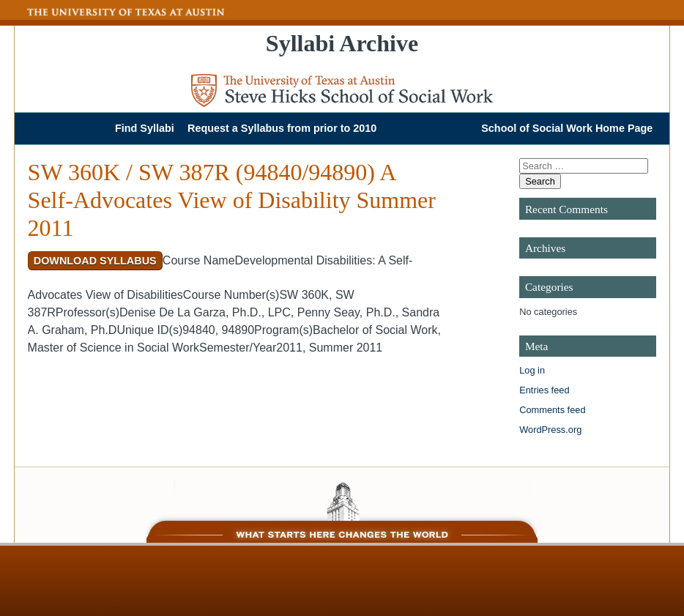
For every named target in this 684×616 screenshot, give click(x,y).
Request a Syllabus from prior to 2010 (282, 128)
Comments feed (552, 410)
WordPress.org (550, 430)
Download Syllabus (95, 261)
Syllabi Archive (342, 43)
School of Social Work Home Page (567, 128)
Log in (532, 370)
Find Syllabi (145, 128)
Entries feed (544, 390)
